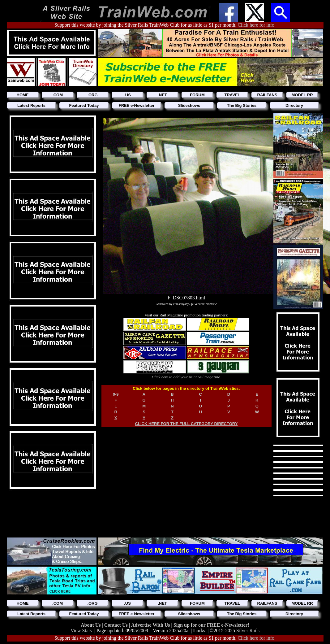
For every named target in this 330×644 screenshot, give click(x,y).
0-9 (116, 394)
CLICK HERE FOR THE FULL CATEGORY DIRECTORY (186, 424)
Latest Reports (31, 105)
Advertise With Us (151, 625)
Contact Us (117, 625)
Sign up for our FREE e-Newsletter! (211, 625)
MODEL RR (302, 95)
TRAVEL (232, 95)
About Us (91, 625)
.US (127, 95)
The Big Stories (242, 105)
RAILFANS (267, 95)
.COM (58, 95)
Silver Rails (248, 631)
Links (199, 631)
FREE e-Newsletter (137, 105)
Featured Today (84, 105)
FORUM (197, 95)
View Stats (81, 631)
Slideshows (189, 105)
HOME (23, 95)
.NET (162, 95)
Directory (294, 105)
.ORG (92, 95)
